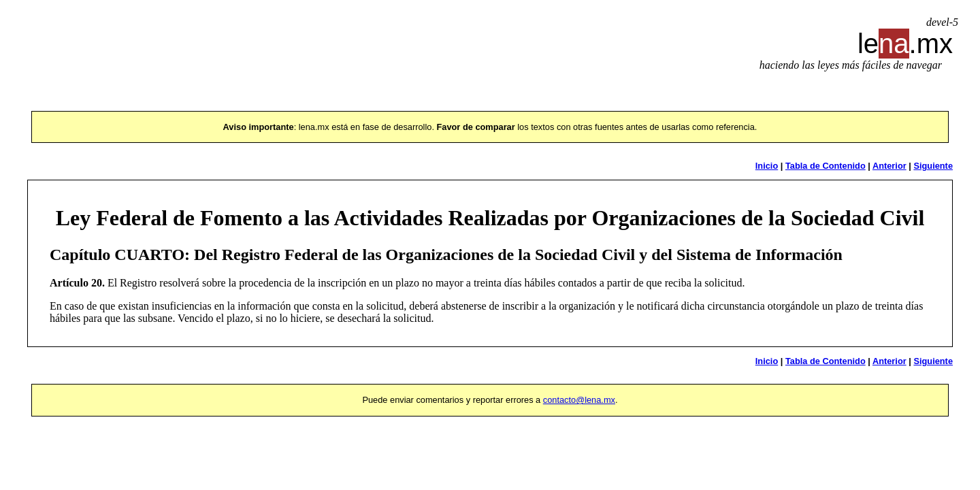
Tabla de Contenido (826, 166)
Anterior (889, 166)
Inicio (767, 166)
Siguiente (933, 166)
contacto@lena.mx (579, 400)
